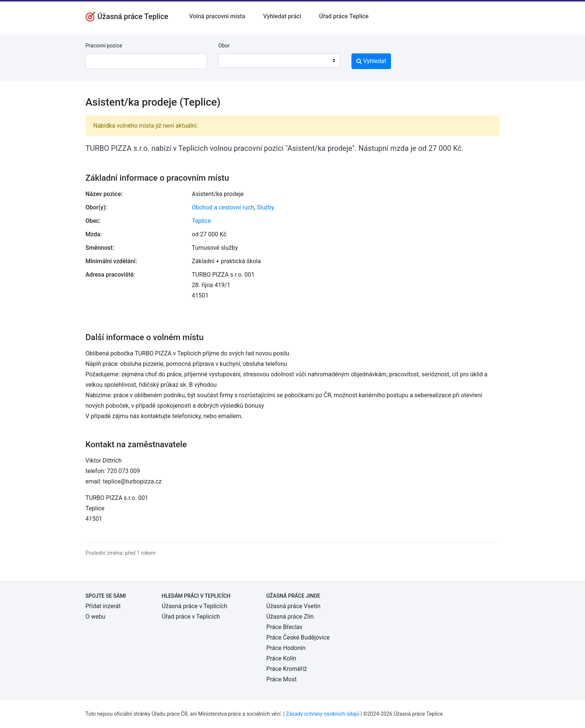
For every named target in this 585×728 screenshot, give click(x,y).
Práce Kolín (281, 658)
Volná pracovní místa (217, 16)
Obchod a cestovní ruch (223, 207)
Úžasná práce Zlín (290, 617)
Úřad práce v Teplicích (191, 617)
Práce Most (281, 679)
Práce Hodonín (286, 648)
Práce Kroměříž (287, 669)
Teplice (201, 221)
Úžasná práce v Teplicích (195, 606)
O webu (95, 617)
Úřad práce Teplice (344, 16)
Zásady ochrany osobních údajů (323, 714)
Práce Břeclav (284, 627)
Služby (265, 207)
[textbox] (234, 60)
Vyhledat (371, 61)
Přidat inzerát (103, 606)
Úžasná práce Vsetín (293, 606)
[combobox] (279, 60)
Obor (224, 46)
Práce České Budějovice (298, 637)
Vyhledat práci (282, 16)
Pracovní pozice (104, 46)
